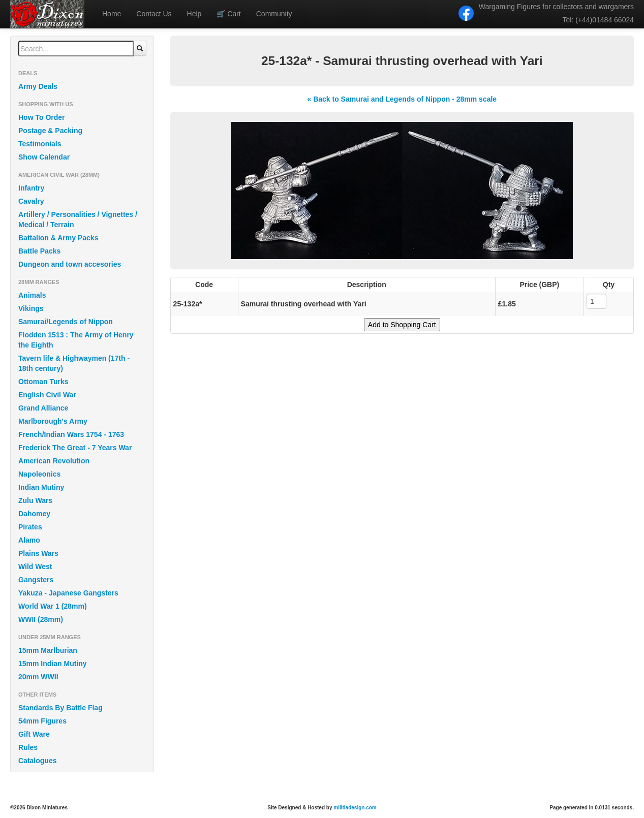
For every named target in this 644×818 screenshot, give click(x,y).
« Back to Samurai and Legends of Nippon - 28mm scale (402, 99)
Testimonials (40, 144)
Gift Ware (34, 734)
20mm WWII (38, 677)
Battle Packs (39, 251)
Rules (28, 747)
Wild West (35, 567)
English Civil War (47, 395)
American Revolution (54, 461)
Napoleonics (39, 474)
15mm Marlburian (48, 650)
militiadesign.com (355, 808)
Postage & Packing (50, 131)
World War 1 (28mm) (53, 606)
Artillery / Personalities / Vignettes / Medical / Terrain (78, 219)
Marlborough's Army (53, 421)
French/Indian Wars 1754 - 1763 (71, 434)
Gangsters (36, 580)
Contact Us (154, 14)
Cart (228, 14)
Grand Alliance (43, 408)
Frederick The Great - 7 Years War (75, 448)
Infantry (31, 188)
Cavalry (31, 201)
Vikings (31, 308)
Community (274, 14)
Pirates (30, 527)
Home (112, 14)
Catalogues (37, 761)
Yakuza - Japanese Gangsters (68, 593)
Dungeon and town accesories (70, 264)
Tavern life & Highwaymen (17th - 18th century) (74, 363)
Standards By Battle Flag (60, 708)
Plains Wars (38, 553)
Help (194, 14)
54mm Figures (42, 721)
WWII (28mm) (41, 619)
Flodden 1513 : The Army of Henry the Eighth (76, 340)
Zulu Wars (35, 500)
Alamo (29, 540)
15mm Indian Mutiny (53, 664)
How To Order (42, 117)
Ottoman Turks (43, 382)
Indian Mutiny (41, 487)
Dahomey (34, 514)
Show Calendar (44, 157)
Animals (32, 295)
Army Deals (38, 86)
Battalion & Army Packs (58, 238)
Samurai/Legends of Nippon (66, 322)
